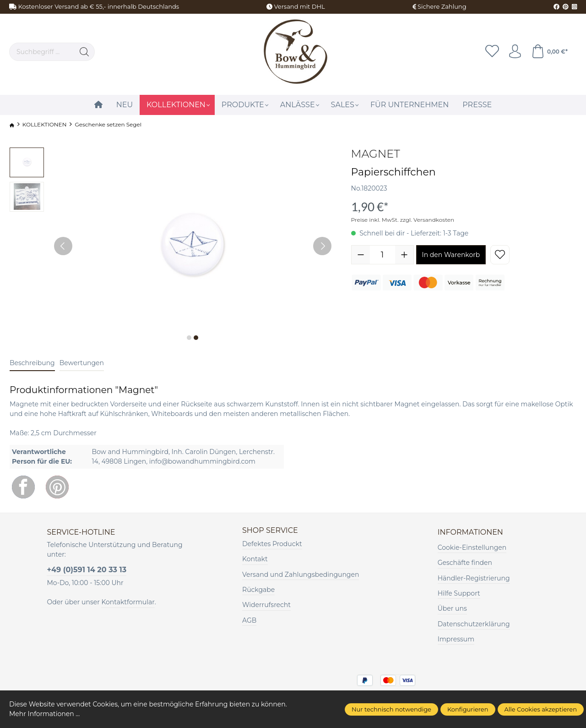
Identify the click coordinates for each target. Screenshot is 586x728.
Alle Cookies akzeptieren (541, 709)
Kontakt (255, 559)
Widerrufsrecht (266, 605)
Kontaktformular (128, 602)
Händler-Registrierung (474, 578)
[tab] (32, 364)
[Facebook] (23, 487)
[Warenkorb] (549, 52)
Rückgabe (258, 590)
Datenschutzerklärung (474, 624)
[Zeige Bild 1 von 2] (189, 338)
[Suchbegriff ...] (42, 52)
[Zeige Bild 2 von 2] (196, 338)
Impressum (456, 639)
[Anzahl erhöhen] (404, 255)
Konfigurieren (468, 709)
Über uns (452, 608)
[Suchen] (84, 52)
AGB (249, 620)
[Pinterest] (57, 487)
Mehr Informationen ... (44, 714)
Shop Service (270, 531)
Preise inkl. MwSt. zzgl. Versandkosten (403, 220)
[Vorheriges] (63, 246)
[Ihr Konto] (515, 52)
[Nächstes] (322, 246)
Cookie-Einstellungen (472, 547)
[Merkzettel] (492, 52)
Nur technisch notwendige (391, 709)
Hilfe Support (459, 593)
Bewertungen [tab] (82, 363)
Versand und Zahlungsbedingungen (301, 575)
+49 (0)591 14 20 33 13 (87, 570)
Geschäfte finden (465, 563)
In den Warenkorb (451, 255)
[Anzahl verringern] (361, 255)
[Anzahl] (383, 255)
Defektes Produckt (272, 544)
